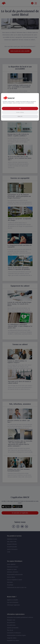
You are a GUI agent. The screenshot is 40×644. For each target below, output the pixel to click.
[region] (20, 107)
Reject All (20, 116)
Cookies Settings (20, 112)
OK (20, 108)
